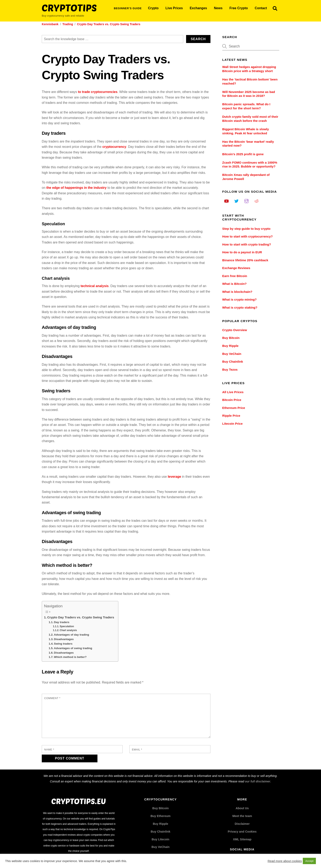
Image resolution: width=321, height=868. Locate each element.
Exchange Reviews (236, 268)
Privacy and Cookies (242, 832)
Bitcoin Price (232, 400)
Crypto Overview (235, 330)
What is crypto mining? (240, 299)
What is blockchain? (237, 292)
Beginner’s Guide (128, 8)
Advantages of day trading (71, 635)
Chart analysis (68, 630)
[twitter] (236, 201)
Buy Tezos (230, 369)
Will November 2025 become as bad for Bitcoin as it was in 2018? (249, 94)
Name (49, 750)
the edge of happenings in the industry (76, 188)
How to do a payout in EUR (242, 252)
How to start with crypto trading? (247, 244)
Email (137, 750)
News (218, 8)
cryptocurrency (114, 147)
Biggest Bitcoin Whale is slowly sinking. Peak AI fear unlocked (246, 131)
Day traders (62, 622)
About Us (242, 808)
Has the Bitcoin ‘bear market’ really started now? (248, 144)
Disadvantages (64, 639)
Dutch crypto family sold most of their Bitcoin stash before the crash (250, 119)
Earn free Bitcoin (235, 276)
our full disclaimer (258, 781)
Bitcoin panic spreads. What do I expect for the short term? (246, 106)
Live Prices (174, 8)
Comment (52, 698)
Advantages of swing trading (73, 648)
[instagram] (246, 201)
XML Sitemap (242, 839)
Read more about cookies (285, 861)
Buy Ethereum (160, 816)
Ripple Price (231, 416)
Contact (261, 8)
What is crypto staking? (240, 307)
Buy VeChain (232, 354)
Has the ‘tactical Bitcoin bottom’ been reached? (250, 81)
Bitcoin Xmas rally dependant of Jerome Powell (246, 177)
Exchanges (198, 8)
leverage (174, 477)
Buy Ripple (230, 346)
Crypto (153, 8)
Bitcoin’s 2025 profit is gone (243, 154)
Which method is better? (70, 657)
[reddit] (257, 201)
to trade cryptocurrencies (98, 92)
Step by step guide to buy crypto (246, 229)
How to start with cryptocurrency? (248, 236)
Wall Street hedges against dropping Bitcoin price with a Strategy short (249, 69)
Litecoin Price (233, 424)
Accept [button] (309, 861)
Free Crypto (239, 8)
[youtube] (226, 201)
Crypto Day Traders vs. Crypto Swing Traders (81, 617)
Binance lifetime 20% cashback (245, 260)
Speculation (67, 626)
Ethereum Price (234, 408)
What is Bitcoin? (235, 284)
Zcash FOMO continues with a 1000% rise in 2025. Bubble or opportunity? (250, 165)
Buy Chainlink (233, 362)
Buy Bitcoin (231, 338)
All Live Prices (233, 392)
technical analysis (94, 286)
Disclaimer (242, 824)
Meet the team (242, 816)
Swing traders (63, 644)
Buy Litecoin (160, 839)
